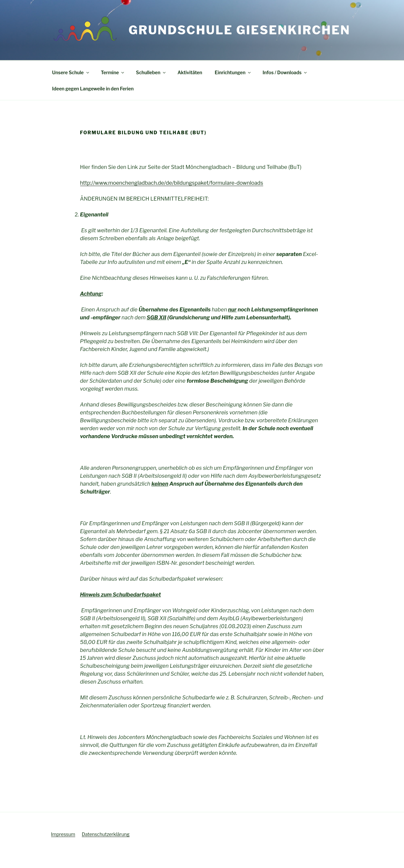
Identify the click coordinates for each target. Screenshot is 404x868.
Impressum (63, 834)
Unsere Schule (71, 72)
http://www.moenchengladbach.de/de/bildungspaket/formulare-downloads (172, 183)
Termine (113, 72)
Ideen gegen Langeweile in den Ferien (93, 89)
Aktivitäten (190, 72)
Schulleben (151, 72)
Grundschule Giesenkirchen (239, 30)
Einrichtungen (233, 72)
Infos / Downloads (285, 72)
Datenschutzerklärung (106, 834)
